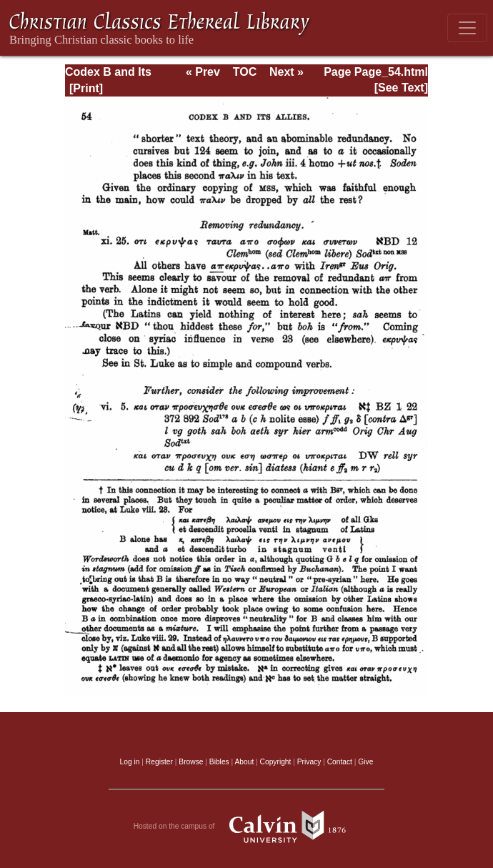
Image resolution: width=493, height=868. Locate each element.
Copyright (276, 762)
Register (159, 762)
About (244, 762)
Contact (340, 762)
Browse (191, 762)
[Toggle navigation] (467, 28)
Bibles (219, 762)
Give (365, 762)
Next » (287, 72)
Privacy (309, 762)
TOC (245, 72)
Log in (130, 762)
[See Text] (401, 88)
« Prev (203, 72)
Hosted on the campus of (247, 827)
